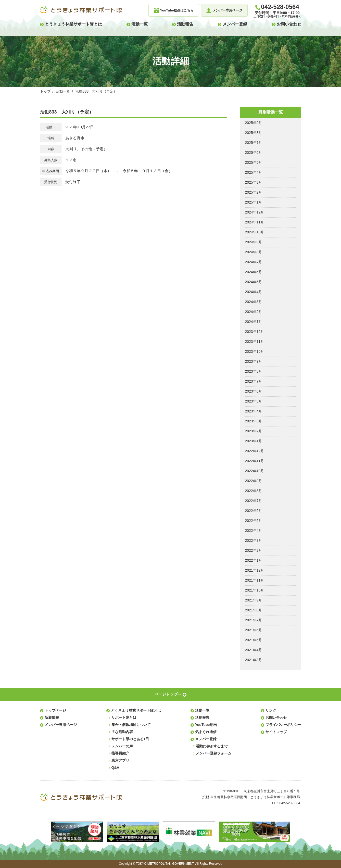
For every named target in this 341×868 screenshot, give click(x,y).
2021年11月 (255, 580)
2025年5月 (254, 162)
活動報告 (185, 24)
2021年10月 (255, 590)
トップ (45, 91)
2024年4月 (254, 292)
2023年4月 (254, 411)
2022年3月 (254, 540)
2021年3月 (254, 660)
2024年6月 (254, 272)
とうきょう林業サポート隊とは (73, 24)
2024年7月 (254, 262)
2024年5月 (254, 282)
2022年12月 (255, 451)
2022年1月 (254, 560)
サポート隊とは (124, 718)
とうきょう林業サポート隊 (81, 10)
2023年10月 (255, 351)
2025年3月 (254, 182)
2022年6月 (254, 511)
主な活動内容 (122, 732)
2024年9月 (254, 242)
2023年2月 (254, 431)
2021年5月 (254, 640)
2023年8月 (254, 371)
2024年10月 (255, 232)
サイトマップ (276, 732)
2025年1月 (254, 202)
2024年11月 (255, 222)
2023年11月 (255, 342)
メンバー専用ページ (61, 725)
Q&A (115, 768)
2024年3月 (254, 302)
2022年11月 (255, 461)
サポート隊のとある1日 (130, 739)
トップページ (55, 710)
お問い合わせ (289, 24)
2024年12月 (255, 212)
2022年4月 (254, 531)
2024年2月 (254, 312)
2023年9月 (254, 361)
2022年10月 (255, 471)
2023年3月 (254, 421)
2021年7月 (254, 620)
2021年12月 (255, 570)
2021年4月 (254, 650)
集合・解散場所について (131, 725)
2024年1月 (254, 322)
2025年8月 (254, 133)
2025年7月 (254, 143)
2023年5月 (254, 401)
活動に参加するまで (212, 746)
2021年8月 (254, 610)
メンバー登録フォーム (213, 753)
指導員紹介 (120, 753)
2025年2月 (254, 192)
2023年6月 (254, 391)
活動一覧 (140, 24)
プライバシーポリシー (283, 725)
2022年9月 (254, 481)
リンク (271, 710)
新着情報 (52, 718)
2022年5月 (254, 521)
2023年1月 (254, 441)
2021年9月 (254, 600)
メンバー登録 (235, 24)
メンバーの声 (122, 746)
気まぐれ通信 (206, 732)
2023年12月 (255, 332)
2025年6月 (254, 153)
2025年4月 (254, 172)
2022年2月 (254, 550)
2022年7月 (254, 501)
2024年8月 (254, 252)
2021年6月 (254, 630)
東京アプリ (120, 760)
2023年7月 (254, 381)
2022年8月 (254, 491)
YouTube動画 (206, 725)
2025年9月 (254, 123)
